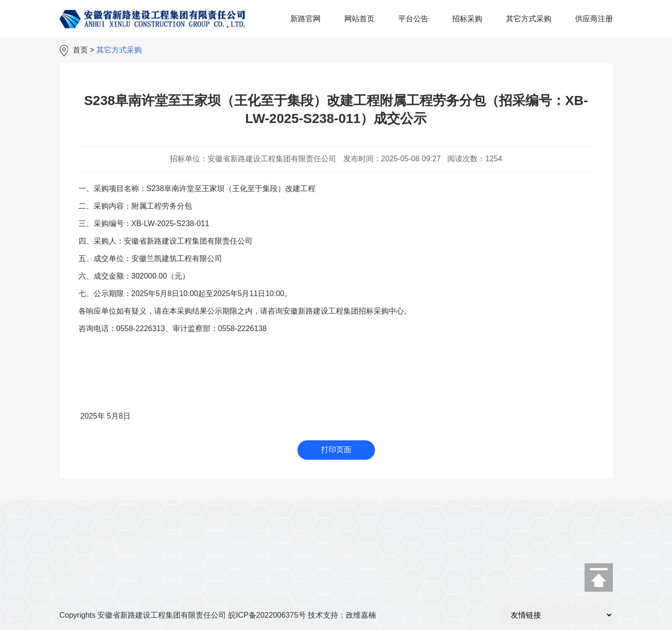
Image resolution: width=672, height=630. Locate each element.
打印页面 (336, 450)
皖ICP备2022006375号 (267, 615)
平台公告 (413, 19)
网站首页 (359, 19)
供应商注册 (594, 19)
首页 (80, 50)
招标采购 (467, 19)
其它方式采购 (529, 19)
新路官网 (305, 19)
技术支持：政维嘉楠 (342, 615)
